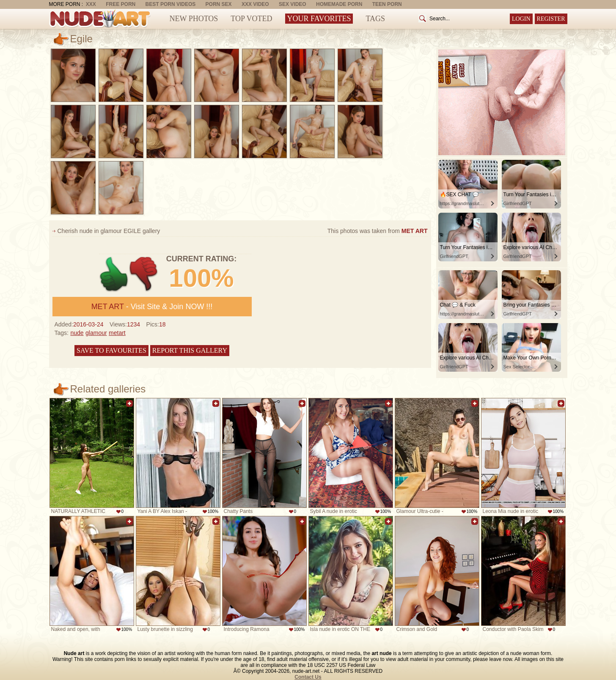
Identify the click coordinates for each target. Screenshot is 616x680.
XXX (91, 4)
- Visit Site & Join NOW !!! (152, 307)
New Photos (194, 19)
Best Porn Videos (171, 4)
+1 (114, 274)
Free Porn (121, 4)
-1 (144, 274)
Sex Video (293, 4)
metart (117, 333)
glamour (96, 333)
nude (77, 333)
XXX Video (255, 4)
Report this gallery (190, 350)
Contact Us (308, 677)
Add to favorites (129, 403)
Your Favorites (319, 19)
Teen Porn (387, 4)
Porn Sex (219, 4)
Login (521, 19)
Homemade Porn (339, 4)
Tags (375, 19)
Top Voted (251, 19)
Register (551, 19)
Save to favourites (111, 350)
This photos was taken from (378, 231)
